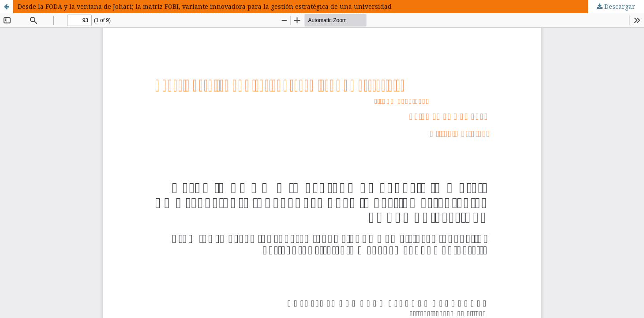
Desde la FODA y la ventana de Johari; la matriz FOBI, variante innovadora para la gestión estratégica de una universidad (205, 6)
